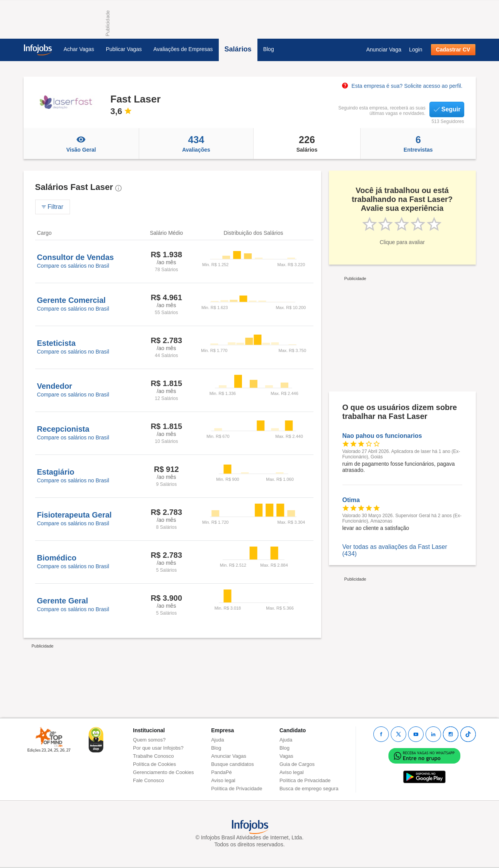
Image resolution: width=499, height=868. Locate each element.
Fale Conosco (148, 780)
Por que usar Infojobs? (158, 748)
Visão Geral (81, 144)
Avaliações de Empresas (183, 49)
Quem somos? (149, 740)
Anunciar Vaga (384, 50)
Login (416, 50)
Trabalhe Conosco (153, 756)
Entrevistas (418, 144)
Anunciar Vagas (229, 756)
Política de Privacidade (237, 789)
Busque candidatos (232, 764)
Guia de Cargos (297, 764)
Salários (238, 49)
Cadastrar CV (453, 50)
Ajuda (217, 740)
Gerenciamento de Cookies (163, 772)
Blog (269, 49)
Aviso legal (223, 780)
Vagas (286, 756)
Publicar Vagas (124, 49)
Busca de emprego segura (309, 789)
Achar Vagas (79, 49)
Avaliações (196, 144)
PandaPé (221, 772)
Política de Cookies (154, 764)
